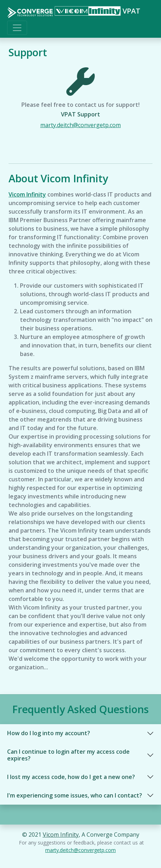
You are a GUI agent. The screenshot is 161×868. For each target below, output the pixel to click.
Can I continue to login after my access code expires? (68, 755)
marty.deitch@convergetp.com (80, 125)
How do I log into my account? (49, 733)
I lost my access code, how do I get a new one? (71, 777)
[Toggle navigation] (17, 28)
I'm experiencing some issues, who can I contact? (75, 795)
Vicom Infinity (27, 194)
